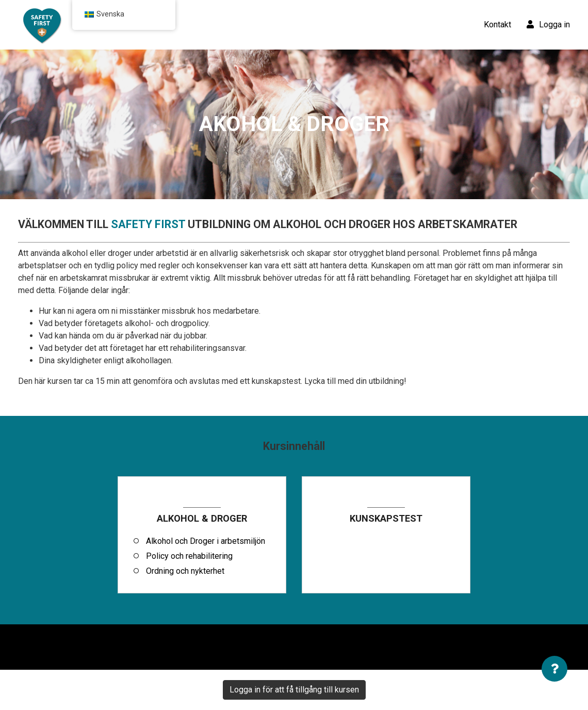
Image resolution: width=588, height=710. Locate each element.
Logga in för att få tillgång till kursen (294, 690)
